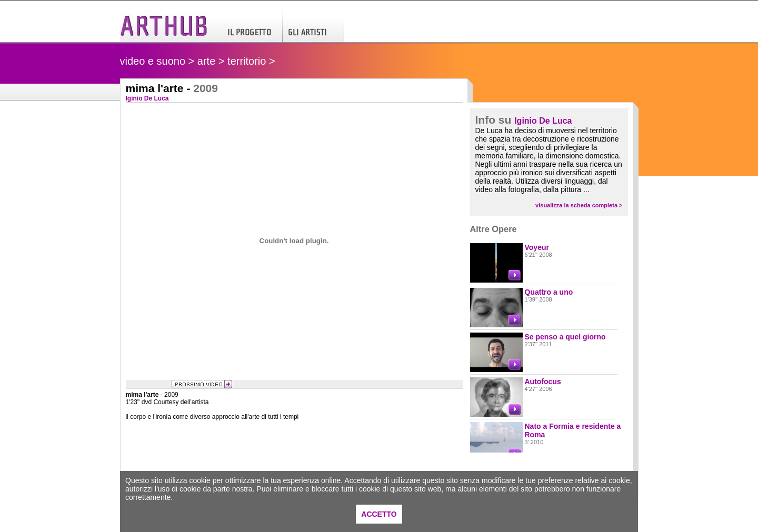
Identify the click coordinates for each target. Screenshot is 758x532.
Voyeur (537, 247)
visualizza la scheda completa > (579, 205)
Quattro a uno (549, 292)
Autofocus (543, 382)
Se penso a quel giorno (565, 337)
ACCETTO (379, 514)
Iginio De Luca (543, 121)
